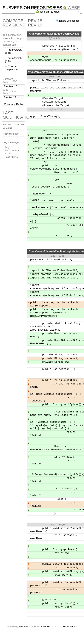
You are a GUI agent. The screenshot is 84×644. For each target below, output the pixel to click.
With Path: (6, 92)
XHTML (66, 623)
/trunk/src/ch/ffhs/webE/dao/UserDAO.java (54, 34)
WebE (74, 8)
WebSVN (23, 623)
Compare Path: (8, 81)
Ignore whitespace (69, 21)
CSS (75, 623)
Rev (15, 81)
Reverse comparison (11, 68)
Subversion (46, 623)
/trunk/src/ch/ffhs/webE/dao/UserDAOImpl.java (56, 72)
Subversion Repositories (32, 8)
